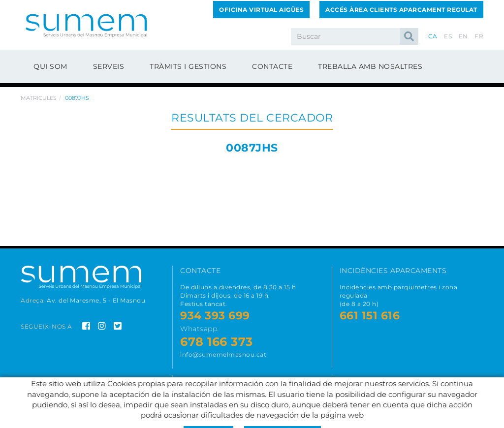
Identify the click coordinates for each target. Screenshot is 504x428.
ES (448, 36)
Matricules (39, 98)
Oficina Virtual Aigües (261, 10)
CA (433, 36)
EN (463, 36)
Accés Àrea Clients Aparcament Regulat (401, 10)
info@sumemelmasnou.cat (223, 354)
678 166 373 (217, 342)
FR (479, 36)
